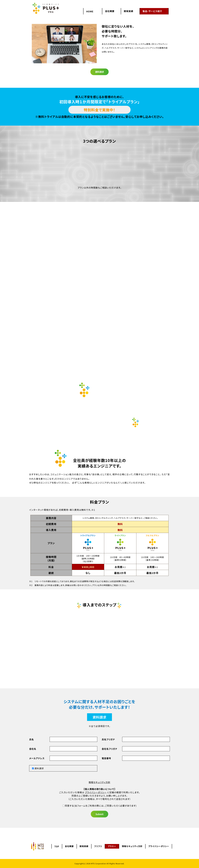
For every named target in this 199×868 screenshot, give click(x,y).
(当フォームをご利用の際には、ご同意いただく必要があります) (99, 806)
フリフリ (98, 846)
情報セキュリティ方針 (100, 782)
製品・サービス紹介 (152, 11)
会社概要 (110, 11)
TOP (57, 846)
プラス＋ (112, 846)
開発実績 (129, 11)
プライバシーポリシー (96, 792)
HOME (90, 11)
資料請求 (99, 72)
